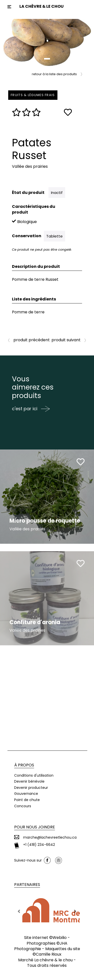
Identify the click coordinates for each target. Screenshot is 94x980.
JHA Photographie (41, 946)
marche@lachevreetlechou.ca (50, 837)
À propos (24, 765)
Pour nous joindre (35, 827)
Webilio (60, 938)
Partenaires (27, 885)
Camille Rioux (49, 954)
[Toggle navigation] (9, 7)
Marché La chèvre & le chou (45, 960)
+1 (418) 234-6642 (39, 845)
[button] (7, 42)
